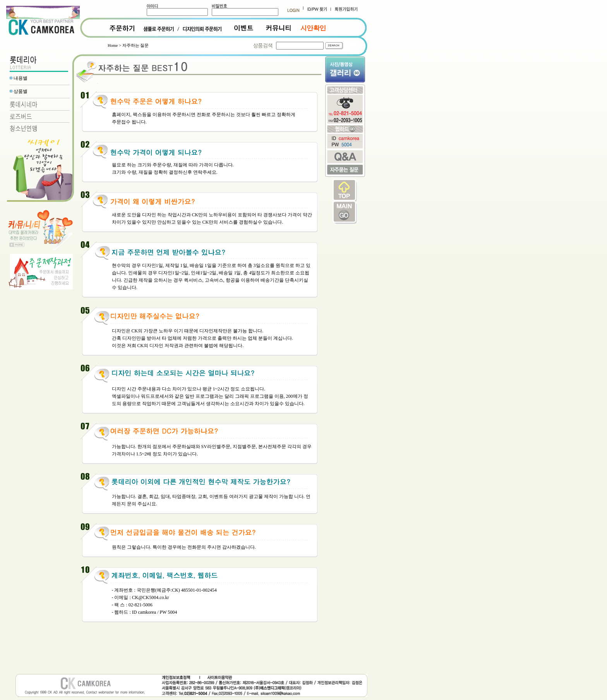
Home (113, 45)
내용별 (21, 78)
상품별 (21, 91)
